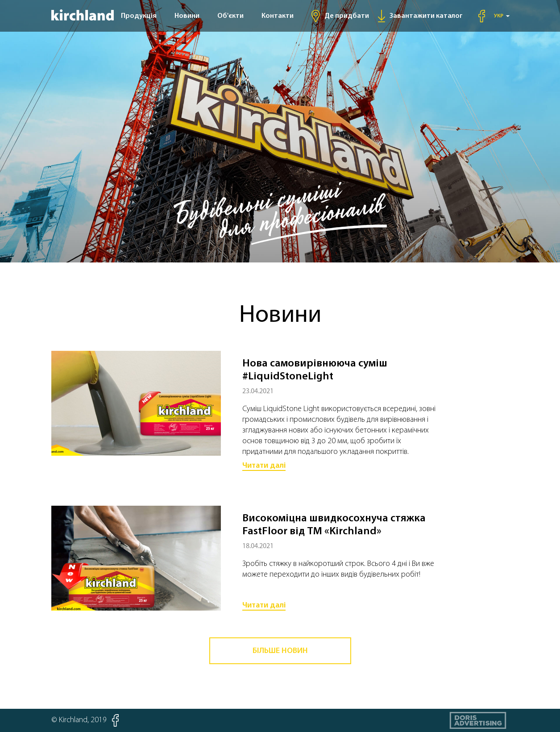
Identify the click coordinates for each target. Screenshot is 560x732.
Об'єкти (230, 16)
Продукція (139, 16)
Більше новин (280, 651)
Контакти (278, 16)
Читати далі (264, 466)
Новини (187, 16)
